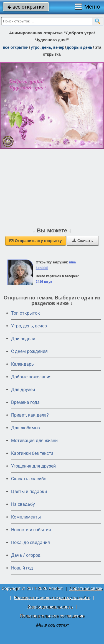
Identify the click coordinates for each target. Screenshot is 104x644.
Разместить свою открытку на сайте (52, 598)
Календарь (22, 364)
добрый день (79, 47)
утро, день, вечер (48, 47)
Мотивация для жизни (34, 441)
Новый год (22, 568)
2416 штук (44, 282)
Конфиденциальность (50, 607)
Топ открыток (26, 313)
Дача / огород (26, 555)
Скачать (83, 241)
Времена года (25, 402)
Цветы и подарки (29, 492)
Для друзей (23, 390)
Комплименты (26, 517)
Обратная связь (86, 588)
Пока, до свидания (31, 542)
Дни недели (23, 339)
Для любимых (26, 428)
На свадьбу (23, 504)
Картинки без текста (32, 453)
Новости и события (31, 530)
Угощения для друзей (33, 466)
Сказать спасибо (29, 479)
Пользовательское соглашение (52, 616)
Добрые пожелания (31, 377)
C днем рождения (29, 351)
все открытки (26, 7)
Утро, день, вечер (29, 326)
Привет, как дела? (30, 415)
